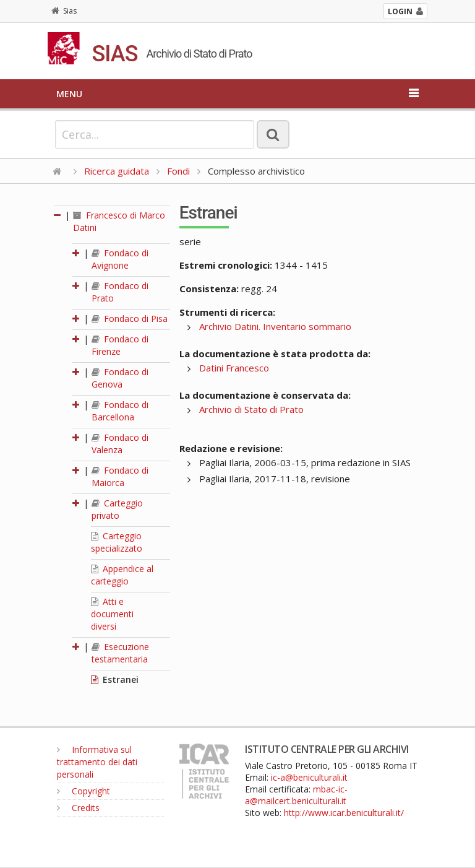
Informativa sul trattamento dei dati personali (97, 762)
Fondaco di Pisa (130, 319)
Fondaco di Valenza (120, 444)
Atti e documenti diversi (112, 614)
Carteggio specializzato (117, 542)
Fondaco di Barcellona (120, 411)
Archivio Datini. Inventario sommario (275, 326)
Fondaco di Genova (120, 378)
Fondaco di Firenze (120, 345)
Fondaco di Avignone (120, 259)
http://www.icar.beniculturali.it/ (344, 813)
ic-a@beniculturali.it (309, 777)
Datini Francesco (234, 368)
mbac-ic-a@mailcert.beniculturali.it (296, 795)
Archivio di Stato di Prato (251, 409)
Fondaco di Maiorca (120, 476)
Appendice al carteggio (122, 575)
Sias (64, 11)
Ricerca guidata (117, 171)
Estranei (115, 679)
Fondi (178, 171)
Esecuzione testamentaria (120, 653)
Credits (78, 808)
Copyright (83, 791)
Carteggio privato (117, 509)
